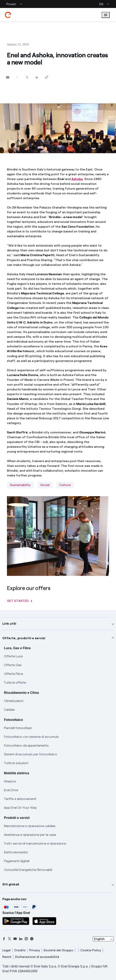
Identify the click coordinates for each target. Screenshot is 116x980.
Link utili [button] (9, 624)
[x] (10, 939)
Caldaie (9, 710)
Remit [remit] (7, 957)
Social (45, 485)
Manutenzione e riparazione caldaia (30, 826)
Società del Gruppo (58, 950)
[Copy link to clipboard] (47, 77)
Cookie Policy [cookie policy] (91, 950)
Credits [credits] (20, 950)
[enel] (8, 15)
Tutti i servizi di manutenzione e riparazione (35, 843)
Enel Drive (11, 790)
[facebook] (4, 939)
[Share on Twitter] (27, 77)
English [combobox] (99, 939)
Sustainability (20, 485)
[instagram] (26, 939)
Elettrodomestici (16, 852)
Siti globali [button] (11, 884)
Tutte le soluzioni (16, 763)
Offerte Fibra (13, 674)
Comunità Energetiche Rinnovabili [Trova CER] (28, 870)
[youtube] (15, 939)
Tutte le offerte (15, 683)
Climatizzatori (14, 701)
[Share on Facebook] (17, 77)
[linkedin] (21, 939)
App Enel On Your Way (20, 808)
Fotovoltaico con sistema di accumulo (31, 737)
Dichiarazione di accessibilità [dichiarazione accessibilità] (37, 957)
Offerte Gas (13, 665)
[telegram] (32, 939)
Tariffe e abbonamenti (20, 799)
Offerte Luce (13, 656)
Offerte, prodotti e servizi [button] (24, 638)
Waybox (10, 781)
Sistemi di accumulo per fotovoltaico (31, 754)
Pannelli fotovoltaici (18, 728)
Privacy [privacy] (35, 950)
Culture (65, 485)
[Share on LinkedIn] (37, 77)
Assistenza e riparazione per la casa (30, 835)
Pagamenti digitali (17, 861)
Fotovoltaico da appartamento (26, 745)
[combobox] (103, 939)
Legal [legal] (6, 950)
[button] (8, 77)
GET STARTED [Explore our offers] (20, 601)
